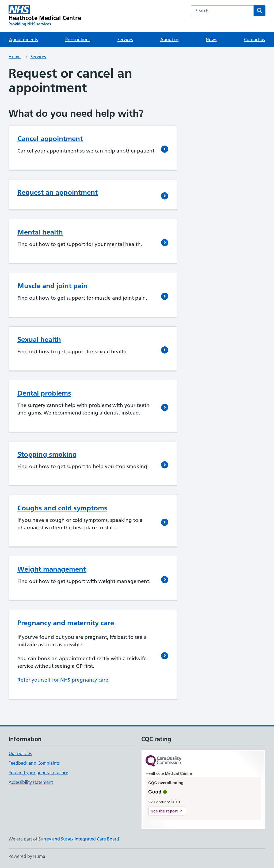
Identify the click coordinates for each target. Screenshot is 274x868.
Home (15, 57)
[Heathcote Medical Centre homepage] (45, 16)
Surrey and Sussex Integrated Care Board (79, 839)
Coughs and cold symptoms (62, 508)
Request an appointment (58, 192)
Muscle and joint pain (52, 286)
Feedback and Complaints (34, 763)
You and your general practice (38, 773)
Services (125, 40)
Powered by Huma (27, 856)
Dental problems (44, 393)
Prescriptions (78, 40)
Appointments (23, 40)
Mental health (40, 232)
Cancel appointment (50, 139)
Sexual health (39, 339)
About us (169, 40)
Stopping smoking (47, 454)
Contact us (254, 40)
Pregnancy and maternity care (66, 623)
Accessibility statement (31, 782)
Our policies (20, 753)
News (211, 40)
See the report (164, 811)
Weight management (52, 569)
